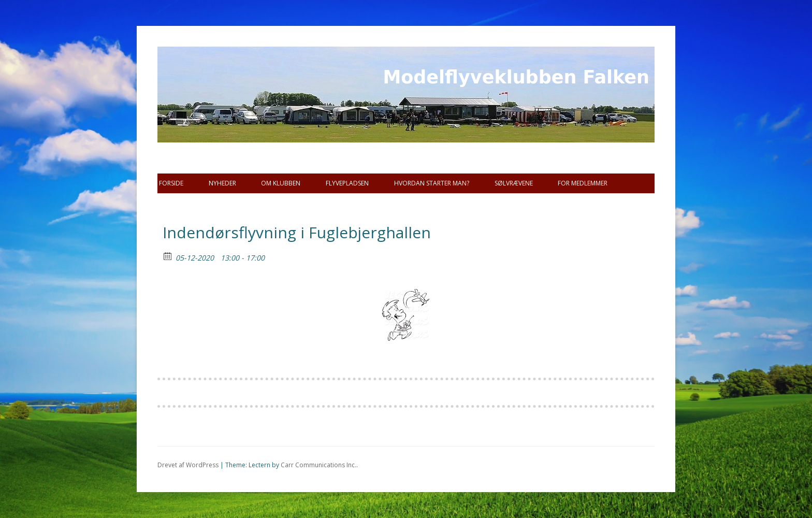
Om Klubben (281, 183)
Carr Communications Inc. (318, 465)
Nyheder (222, 183)
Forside (171, 183)
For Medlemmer (583, 183)
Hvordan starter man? (432, 183)
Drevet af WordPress (188, 465)
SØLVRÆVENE (514, 183)
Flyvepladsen (347, 183)
